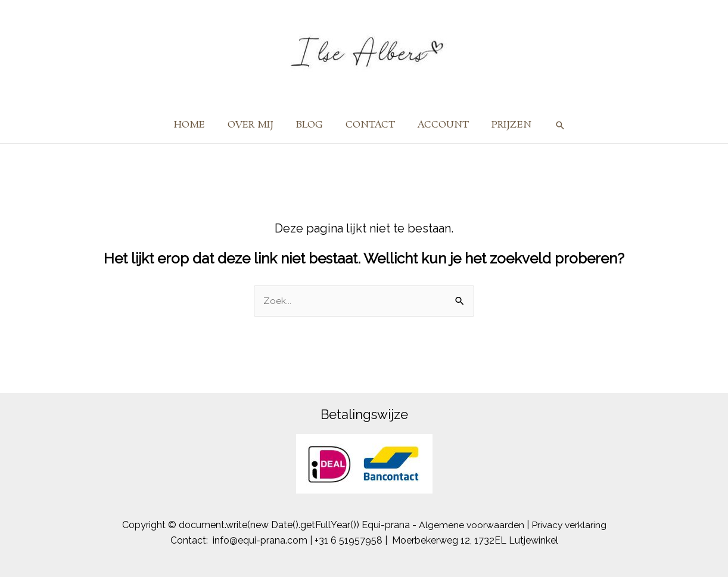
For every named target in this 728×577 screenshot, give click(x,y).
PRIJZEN (503, 125)
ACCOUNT (438, 125)
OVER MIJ (256, 125)
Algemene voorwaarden (471, 525)
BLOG (311, 125)
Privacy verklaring (569, 525)
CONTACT (368, 125)
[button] (549, 125)
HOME (198, 125)
